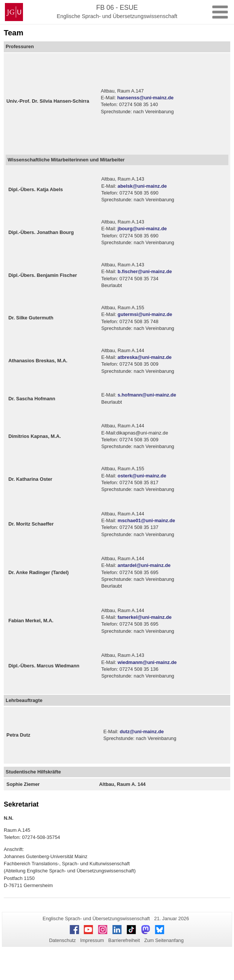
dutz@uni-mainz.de (142, 732)
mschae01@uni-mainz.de (146, 520)
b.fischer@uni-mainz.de (145, 271)
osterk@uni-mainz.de (142, 476)
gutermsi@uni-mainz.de (145, 314)
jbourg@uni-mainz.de (142, 229)
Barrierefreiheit (124, 940)
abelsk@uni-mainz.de (142, 186)
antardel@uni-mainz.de (144, 565)
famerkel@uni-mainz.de (145, 617)
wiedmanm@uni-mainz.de (147, 662)
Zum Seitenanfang (164, 940)
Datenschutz (62, 940)
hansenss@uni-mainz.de (145, 98)
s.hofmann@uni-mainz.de (147, 395)
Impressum (92, 940)
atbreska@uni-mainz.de (145, 357)
